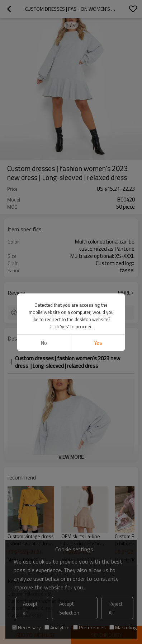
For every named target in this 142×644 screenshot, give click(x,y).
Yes (98, 85)
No (44, 85)
